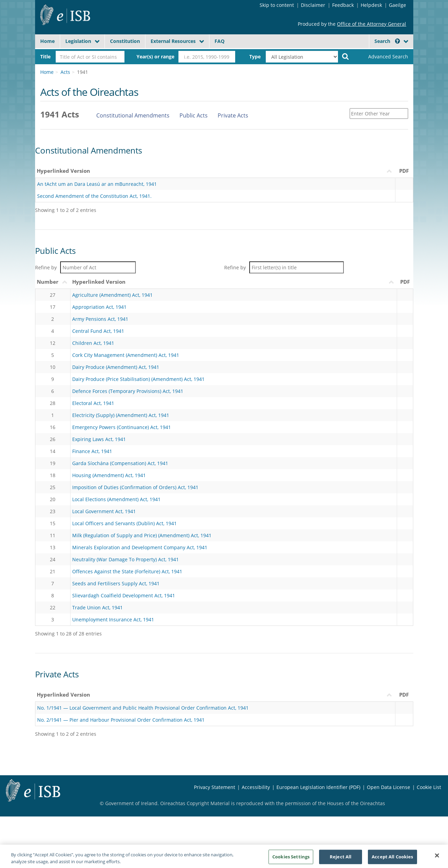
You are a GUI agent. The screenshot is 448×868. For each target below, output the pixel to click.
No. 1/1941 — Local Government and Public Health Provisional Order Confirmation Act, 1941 (143, 708)
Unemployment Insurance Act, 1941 (113, 619)
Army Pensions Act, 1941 (100, 319)
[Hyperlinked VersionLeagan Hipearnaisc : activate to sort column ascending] (215, 695)
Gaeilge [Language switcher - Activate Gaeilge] (397, 5)
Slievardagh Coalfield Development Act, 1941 (124, 595)
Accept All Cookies (392, 859)
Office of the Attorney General (371, 24)
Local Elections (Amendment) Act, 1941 (116, 499)
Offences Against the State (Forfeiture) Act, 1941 (127, 571)
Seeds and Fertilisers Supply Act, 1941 (116, 583)
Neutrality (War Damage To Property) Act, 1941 (125, 559)
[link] (382, 57)
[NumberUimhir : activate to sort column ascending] (53, 282)
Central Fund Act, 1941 (98, 331)
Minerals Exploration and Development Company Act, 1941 (140, 547)
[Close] (437, 858)
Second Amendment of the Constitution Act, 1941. (94, 196)
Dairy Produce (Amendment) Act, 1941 (116, 367)
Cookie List (429, 787)
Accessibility (256, 787)
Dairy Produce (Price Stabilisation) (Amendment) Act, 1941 (138, 379)
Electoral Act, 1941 (93, 403)
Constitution (125, 41)
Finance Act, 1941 (92, 451)
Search (387, 41)
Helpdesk (371, 5)
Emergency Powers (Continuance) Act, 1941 (122, 427)
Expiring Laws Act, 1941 (99, 439)
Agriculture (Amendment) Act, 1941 (112, 295)
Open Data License (389, 787)
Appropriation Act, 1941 (99, 307)
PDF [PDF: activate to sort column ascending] (405, 282)
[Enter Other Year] (379, 114)
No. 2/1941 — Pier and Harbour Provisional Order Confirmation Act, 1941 (121, 720)
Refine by (85, 267)
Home (47, 41)
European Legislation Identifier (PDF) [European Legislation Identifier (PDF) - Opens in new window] (318, 787)
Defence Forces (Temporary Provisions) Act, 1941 (128, 391)
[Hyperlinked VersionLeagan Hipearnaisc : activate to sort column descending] (234, 282)
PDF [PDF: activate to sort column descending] (404, 695)
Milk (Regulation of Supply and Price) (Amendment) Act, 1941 (142, 535)
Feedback (343, 5)
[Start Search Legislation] (346, 56)
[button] (397, 41)
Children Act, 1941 (93, 343)
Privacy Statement (215, 787)
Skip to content (277, 5)
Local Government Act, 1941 (104, 511)
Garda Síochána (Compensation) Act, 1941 (120, 463)
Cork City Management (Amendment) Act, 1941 (126, 355)
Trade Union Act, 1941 (97, 607)
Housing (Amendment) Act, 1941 (109, 475)
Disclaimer (313, 5)
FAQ (220, 41)
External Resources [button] (173, 41)
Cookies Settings (291, 859)
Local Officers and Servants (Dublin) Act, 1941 (124, 523)
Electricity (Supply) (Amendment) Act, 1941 (121, 415)
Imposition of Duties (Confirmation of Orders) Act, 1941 (135, 487)
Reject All (341, 859)
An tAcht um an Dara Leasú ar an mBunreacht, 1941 (97, 184)
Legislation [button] (78, 41)
